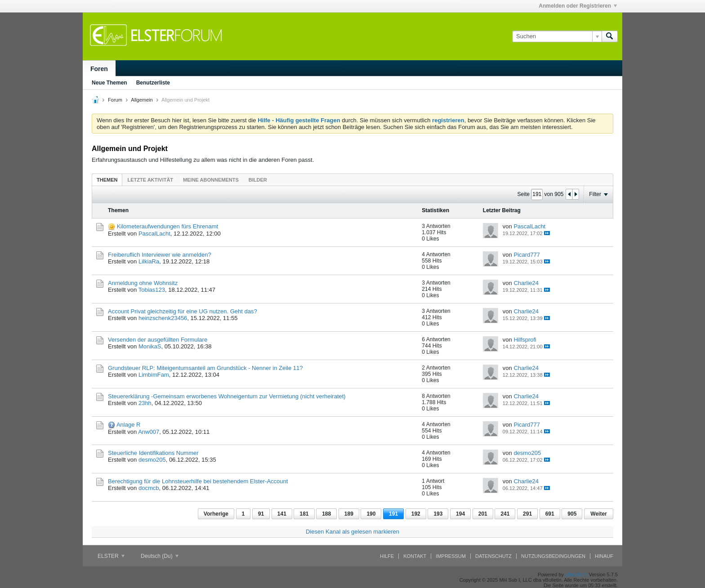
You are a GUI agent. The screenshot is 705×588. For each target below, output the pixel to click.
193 (438, 514)
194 (460, 514)
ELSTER (111, 556)
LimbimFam (154, 375)
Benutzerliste (153, 83)
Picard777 (527, 255)
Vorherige (216, 514)
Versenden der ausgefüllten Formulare (158, 340)
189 (349, 514)
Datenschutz (493, 556)
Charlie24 (526, 283)
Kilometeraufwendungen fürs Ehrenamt (167, 226)
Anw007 (149, 432)
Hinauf (604, 556)
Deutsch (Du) (160, 556)
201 (483, 514)
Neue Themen (109, 83)
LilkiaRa (149, 261)
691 (550, 514)
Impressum (451, 556)
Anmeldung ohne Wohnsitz (143, 283)
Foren (99, 69)
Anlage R (128, 425)
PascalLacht (154, 234)
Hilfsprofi (525, 340)
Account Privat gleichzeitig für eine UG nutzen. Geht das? (183, 311)
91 (261, 514)
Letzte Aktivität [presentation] (150, 180)
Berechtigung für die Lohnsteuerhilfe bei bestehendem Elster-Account (198, 481)
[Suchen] (557, 36)
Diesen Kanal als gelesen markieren (352, 532)
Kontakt (415, 556)
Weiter (598, 514)
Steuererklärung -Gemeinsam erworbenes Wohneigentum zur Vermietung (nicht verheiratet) (227, 396)
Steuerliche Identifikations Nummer (153, 453)
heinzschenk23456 (163, 318)
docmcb (149, 488)
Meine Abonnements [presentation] (211, 180)
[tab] (107, 180)
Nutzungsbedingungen (553, 556)
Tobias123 (152, 290)
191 (393, 514)
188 (326, 514)
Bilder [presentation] (258, 180)
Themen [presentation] (107, 180)
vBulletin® (576, 575)
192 (416, 514)
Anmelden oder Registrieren (578, 6)
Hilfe (387, 556)
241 (505, 514)
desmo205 (152, 460)
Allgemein (142, 100)
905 (572, 514)
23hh (145, 403)
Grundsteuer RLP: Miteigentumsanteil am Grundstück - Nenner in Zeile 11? (205, 368)
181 (304, 514)
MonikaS (150, 346)
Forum (115, 100)
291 (527, 514)
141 (282, 514)
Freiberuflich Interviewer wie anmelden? (160, 255)
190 (371, 514)
